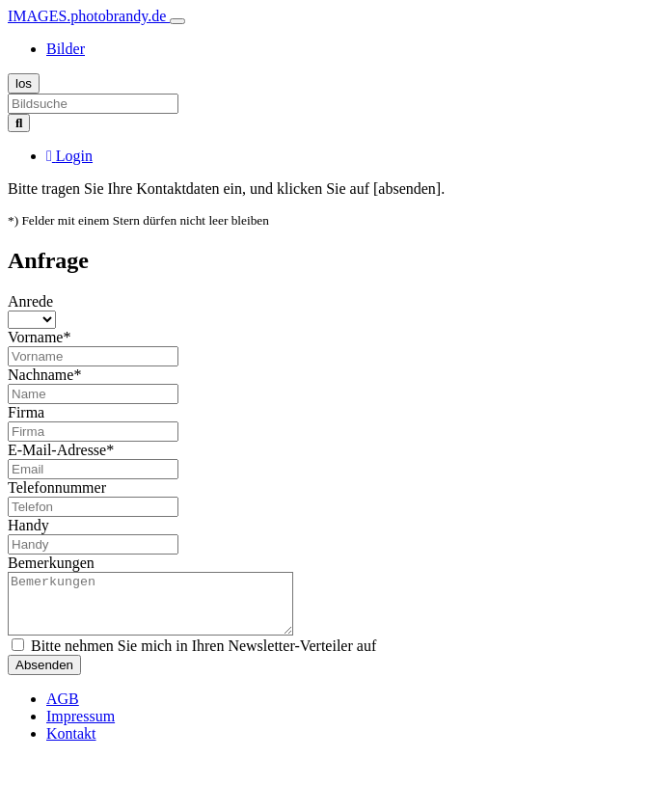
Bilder (66, 49)
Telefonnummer (57, 487)
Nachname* (44, 375)
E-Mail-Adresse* (61, 450)
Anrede (30, 301)
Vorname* (39, 337)
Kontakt (71, 745)
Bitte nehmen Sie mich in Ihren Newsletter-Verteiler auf (194, 657)
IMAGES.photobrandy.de (89, 16)
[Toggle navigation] (177, 21)
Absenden (44, 677)
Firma (26, 412)
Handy (28, 525)
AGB (63, 710)
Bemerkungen (51, 563)
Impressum (81, 728)
